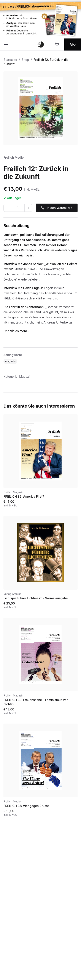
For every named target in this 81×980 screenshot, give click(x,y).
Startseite (10, 60)
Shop (25, 60)
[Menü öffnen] (6, 44)
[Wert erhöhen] (28, 208)
